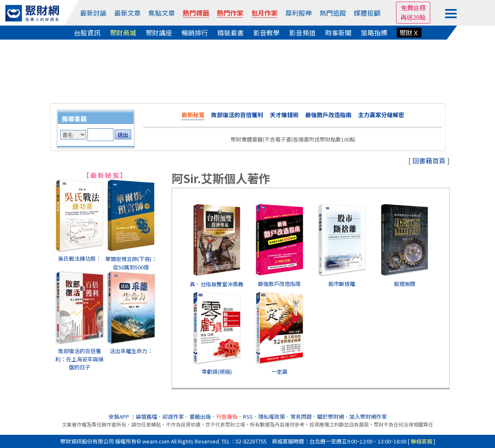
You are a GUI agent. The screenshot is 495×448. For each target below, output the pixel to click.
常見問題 (301, 416)
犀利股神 (299, 13)
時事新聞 (338, 33)
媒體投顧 (367, 13)
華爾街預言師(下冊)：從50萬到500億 (131, 263)
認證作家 (173, 416)
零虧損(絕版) (217, 371)
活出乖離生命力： (131, 351)
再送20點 (413, 17)
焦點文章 (162, 13)
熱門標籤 (196, 13)
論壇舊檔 (146, 416)
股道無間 (405, 284)
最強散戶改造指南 (328, 115)
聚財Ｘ (409, 33)
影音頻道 (302, 33)
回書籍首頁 (429, 160)
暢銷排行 (195, 33)
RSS (248, 416)
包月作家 (264, 13)
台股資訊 (87, 33)
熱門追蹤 (333, 13)
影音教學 (266, 33)
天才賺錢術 (284, 115)
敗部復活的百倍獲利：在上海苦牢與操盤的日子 (79, 359)
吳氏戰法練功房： (80, 258)
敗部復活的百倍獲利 (237, 115)
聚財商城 (123, 33)
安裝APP (119, 416)
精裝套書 (231, 33)
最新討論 (93, 13)
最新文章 (127, 13)
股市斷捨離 (342, 284)
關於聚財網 (331, 416)
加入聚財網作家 (368, 416)
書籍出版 (200, 416)
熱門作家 (230, 13)
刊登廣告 (227, 416)
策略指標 (374, 33)
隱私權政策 (272, 416)
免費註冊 (413, 8)
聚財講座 (159, 33)
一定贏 (279, 371)
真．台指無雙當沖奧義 (217, 284)
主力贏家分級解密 (381, 115)
